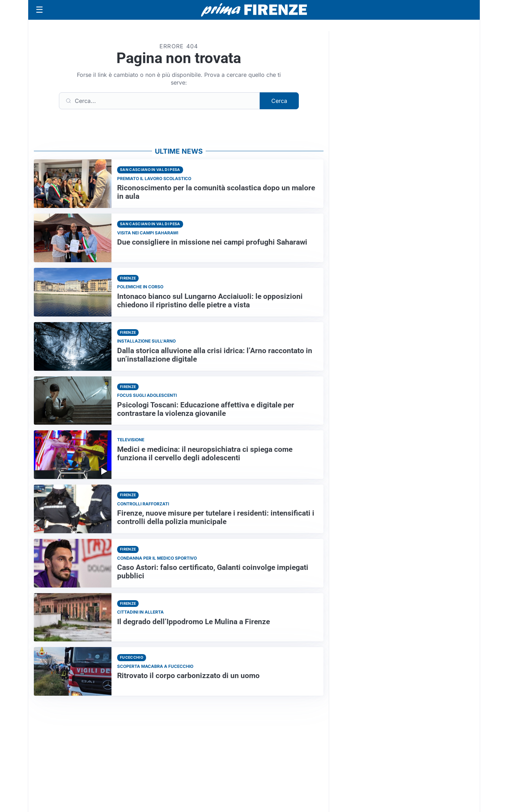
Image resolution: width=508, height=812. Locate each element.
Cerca (279, 101)
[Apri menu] (40, 10)
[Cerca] (159, 101)
